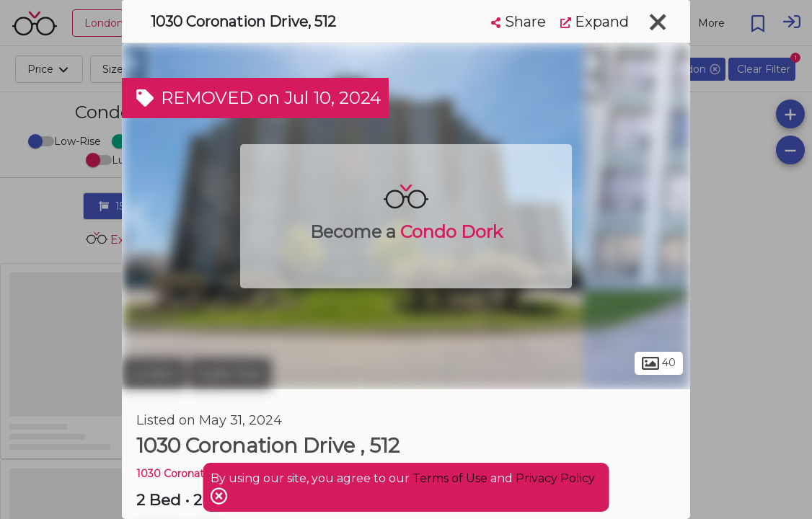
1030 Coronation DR (187, 474)
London (154, 373)
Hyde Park (230, 373)
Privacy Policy (555, 478)
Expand (595, 22)
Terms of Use (450, 478)
